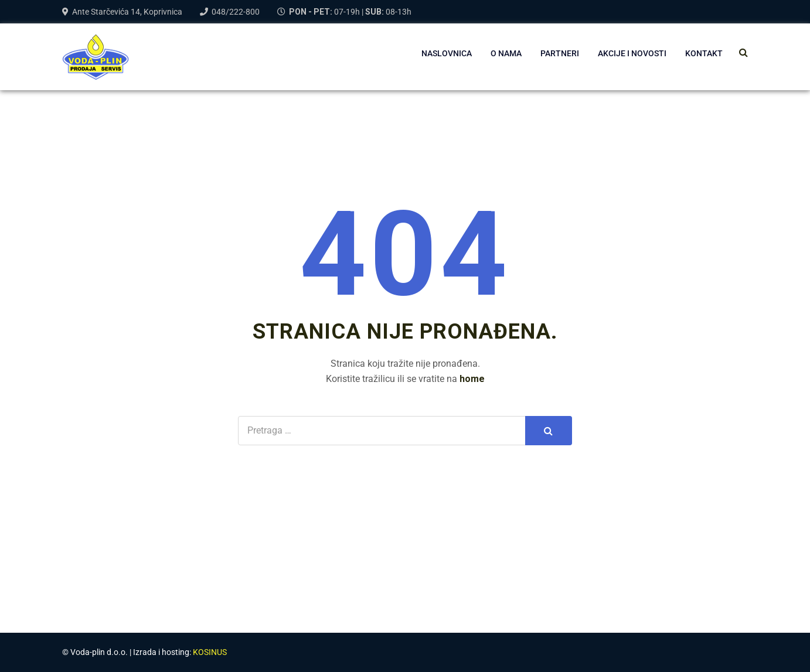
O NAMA (506, 53)
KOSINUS (210, 652)
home (472, 379)
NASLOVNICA (447, 53)
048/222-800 (236, 12)
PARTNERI (560, 53)
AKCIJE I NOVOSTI (632, 53)
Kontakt (704, 53)
